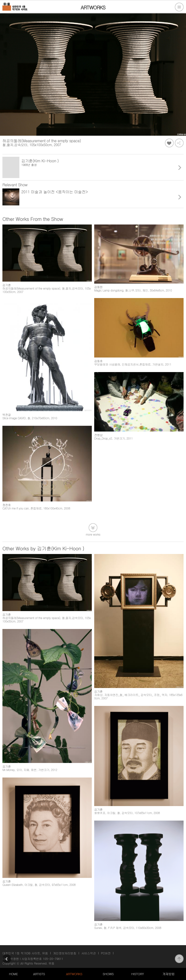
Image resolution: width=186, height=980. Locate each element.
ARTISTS (39, 974)
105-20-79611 (53, 959)
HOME (13, 974)
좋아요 (169, 143)
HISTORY (138, 974)
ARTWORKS (74, 974)
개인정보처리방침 (65, 953)
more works (93, 534)
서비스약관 (89, 953)
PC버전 (106, 953)
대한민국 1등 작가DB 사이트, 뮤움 (25, 953)
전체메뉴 (179, 7)
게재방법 (169, 974)
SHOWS (108, 974)
